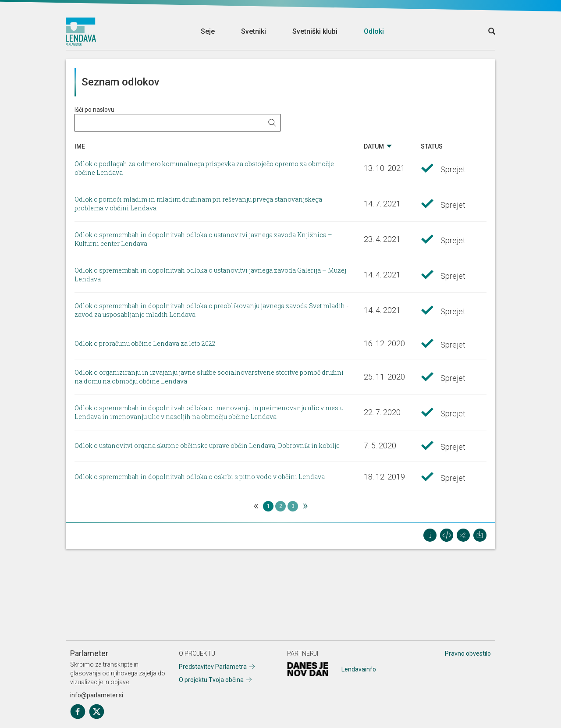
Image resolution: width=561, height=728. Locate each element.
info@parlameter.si (97, 695)
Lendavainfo (359, 669)
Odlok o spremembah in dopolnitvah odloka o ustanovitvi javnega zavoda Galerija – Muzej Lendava (210, 275)
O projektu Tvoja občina (211, 680)
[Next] (305, 506)
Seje (208, 31)
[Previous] (256, 506)
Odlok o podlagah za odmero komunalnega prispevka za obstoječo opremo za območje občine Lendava (204, 168)
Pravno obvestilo (468, 653)
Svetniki (254, 31)
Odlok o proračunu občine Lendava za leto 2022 (145, 343)
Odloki (374, 31)
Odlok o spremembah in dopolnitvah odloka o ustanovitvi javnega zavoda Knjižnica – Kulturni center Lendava (203, 239)
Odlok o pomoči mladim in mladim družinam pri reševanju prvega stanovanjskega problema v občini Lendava (198, 204)
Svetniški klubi (315, 31)
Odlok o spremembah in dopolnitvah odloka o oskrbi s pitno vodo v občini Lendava (200, 477)
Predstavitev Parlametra (213, 667)
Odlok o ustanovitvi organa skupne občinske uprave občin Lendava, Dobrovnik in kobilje (207, 446)
